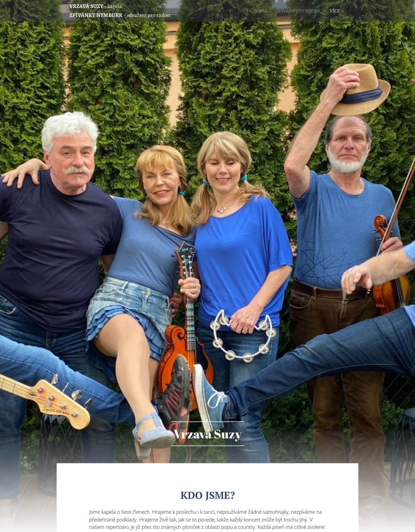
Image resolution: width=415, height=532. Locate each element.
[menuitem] (239, 11)
